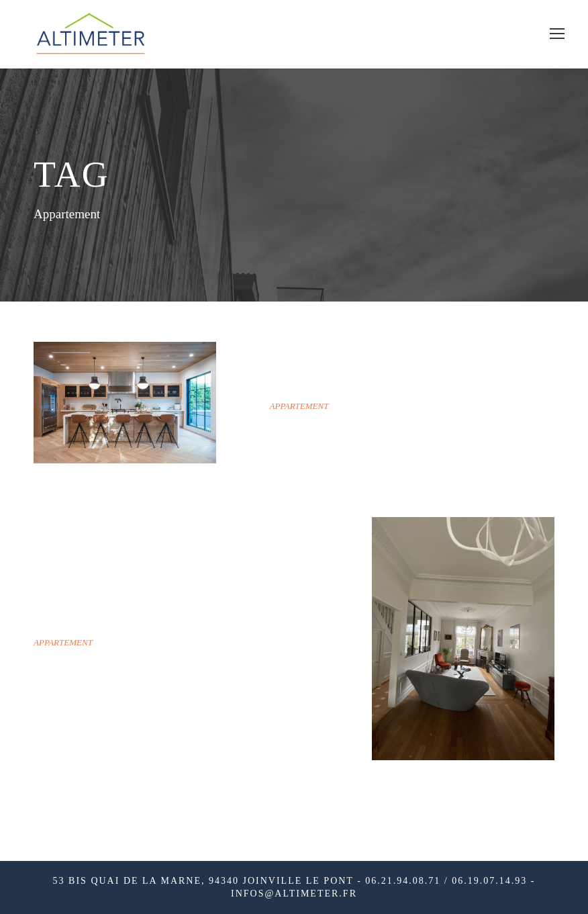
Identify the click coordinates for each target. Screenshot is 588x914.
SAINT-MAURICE (344, 384)
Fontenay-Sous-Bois (135, 621)
